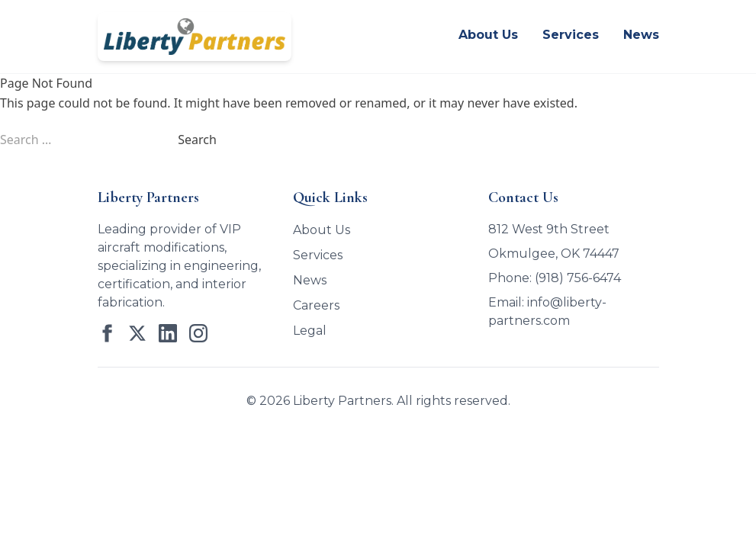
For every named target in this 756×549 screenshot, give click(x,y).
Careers (316, 305)
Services (571, 35)
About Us (488, 35)
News (641, 35)
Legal (310, 331)
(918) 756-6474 (578, 278)
